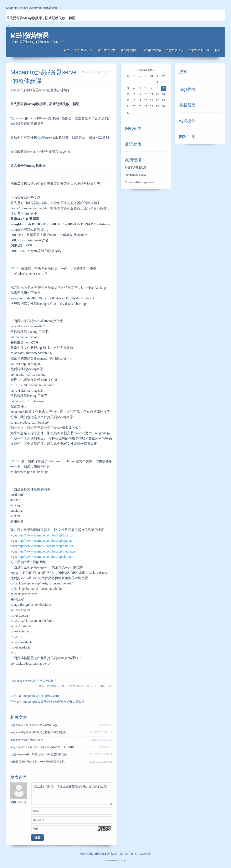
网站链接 (73, 820)
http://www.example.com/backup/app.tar (45, 541)
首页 (67, 50)
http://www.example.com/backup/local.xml (47, 535)
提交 (37, 837)
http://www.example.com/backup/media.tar (47, 551)
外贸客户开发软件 (136, 168)
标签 (218, 50)
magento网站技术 (28, 681)
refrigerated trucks (135, 175)
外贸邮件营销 (152, 50)
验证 (73, 828)
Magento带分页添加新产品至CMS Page (34, 725)
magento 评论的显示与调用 (41, 696)
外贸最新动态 (175, 50)
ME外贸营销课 (29, 36)
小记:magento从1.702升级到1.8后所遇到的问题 (39, 754)
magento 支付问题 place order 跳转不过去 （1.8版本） (43, 747)
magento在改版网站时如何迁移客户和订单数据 (54, 702)
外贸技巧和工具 (199, 50)
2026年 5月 (146, 70)
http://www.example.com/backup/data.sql (45, 546)
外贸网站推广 (129, 50)
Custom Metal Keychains (139, 182)
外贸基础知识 (83, 50)
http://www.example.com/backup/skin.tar (45, 557)
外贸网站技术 (106, 50)
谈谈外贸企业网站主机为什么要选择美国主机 (37, 762)
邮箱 (73, 811)
